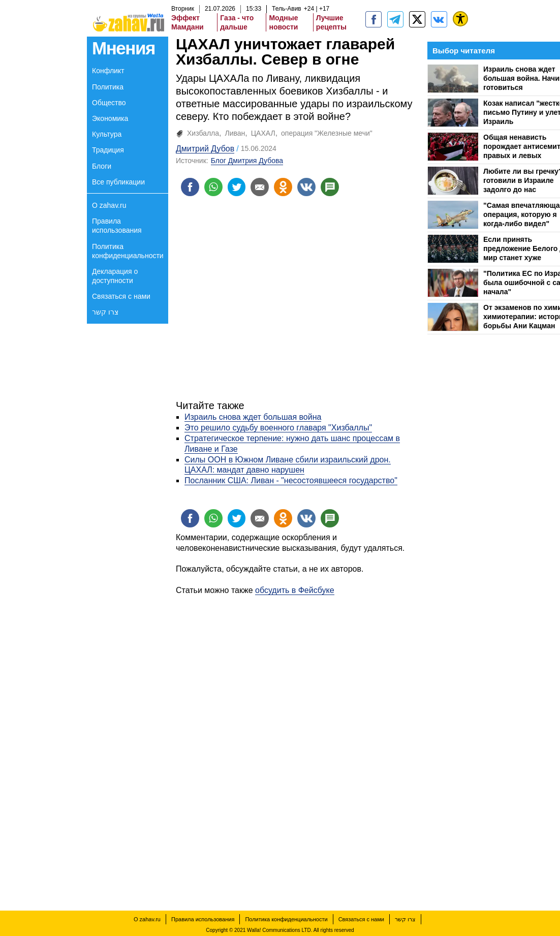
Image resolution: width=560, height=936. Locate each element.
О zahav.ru (109, 205)
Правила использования (117, 226)
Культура (107, 134)
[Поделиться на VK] (307, 187)
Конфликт (108, 71)
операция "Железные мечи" (327, 133)
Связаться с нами (121, 296)
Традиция (108, 150)
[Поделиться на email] (260, 187)
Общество (109, 103)
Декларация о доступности (115, 276)
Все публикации (118, 182)
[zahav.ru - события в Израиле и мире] (395, 19)
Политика (108, 87)
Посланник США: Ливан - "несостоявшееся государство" (291, 480)
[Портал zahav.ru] (439, 19)
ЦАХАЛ (263, 133)
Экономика (110, 118)
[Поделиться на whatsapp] (213, 187)
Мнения (123, 48)
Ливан (235, 133)
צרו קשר (105, 312)
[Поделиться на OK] (284, 187)
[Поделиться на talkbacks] (330, 187)
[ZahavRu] (417, 19)
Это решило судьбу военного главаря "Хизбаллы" (278, 428)
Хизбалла (203, 133)
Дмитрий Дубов (205, 149)
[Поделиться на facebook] (190, 187)
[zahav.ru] (374, 19)
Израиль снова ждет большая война (253, 417)
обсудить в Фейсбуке (295, 590)
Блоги (102, 166)
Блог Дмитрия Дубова (247, 161)
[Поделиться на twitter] (237, 187)
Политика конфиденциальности (128, 251)
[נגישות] (460, 19)
